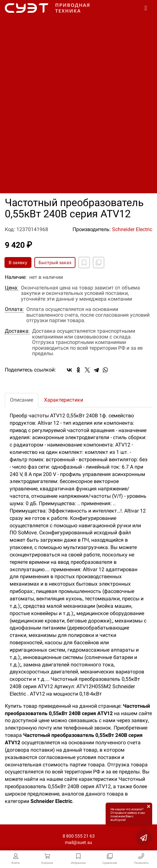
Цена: (12, 288)
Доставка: (17, 331)
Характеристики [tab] (64, 400)
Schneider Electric (132, 229)
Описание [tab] (22, 400)
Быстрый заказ (55, 263)
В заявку (18, 263)
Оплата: (14, 309)
